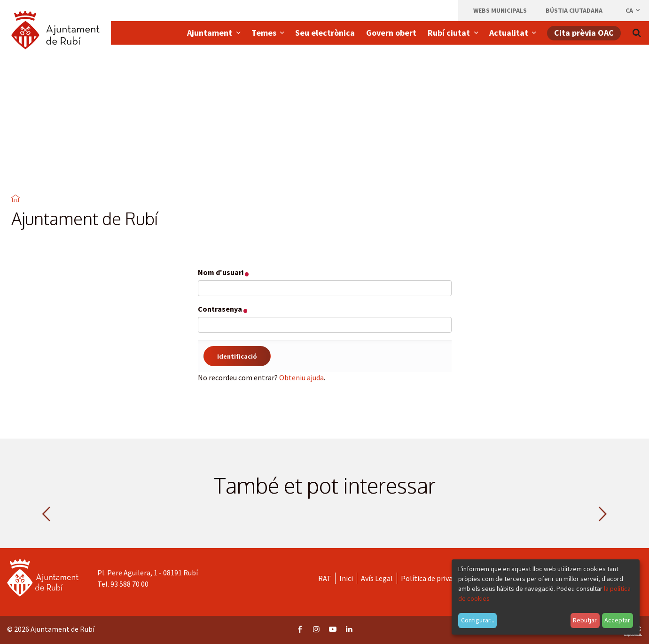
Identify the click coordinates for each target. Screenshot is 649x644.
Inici (346, 578)
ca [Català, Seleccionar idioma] (633, 10)
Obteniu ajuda (301, 377)
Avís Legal (377, 578)
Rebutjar (585, 620)
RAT (325, 578)
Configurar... (478, 620)
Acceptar (617, 620)
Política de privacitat (434, 578)
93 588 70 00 (129, 584)
